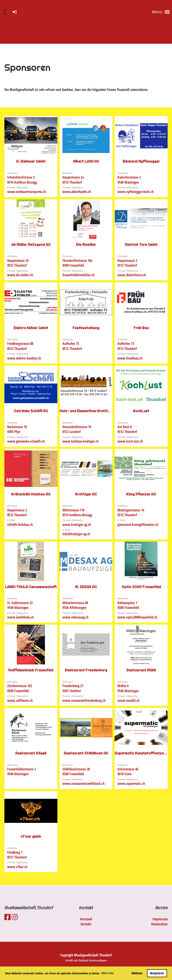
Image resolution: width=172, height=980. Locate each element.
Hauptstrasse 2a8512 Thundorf (73, 180)
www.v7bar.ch (17, 867)
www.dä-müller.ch (20, 275)
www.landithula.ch (20, 617)
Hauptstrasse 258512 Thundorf (18, 263)
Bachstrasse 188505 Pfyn (17, 429)
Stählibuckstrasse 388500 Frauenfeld (76, 771)
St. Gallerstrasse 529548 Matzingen (20, 605)
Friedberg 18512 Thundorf (17, 855)
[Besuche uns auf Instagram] (15, 917)
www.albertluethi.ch (77, 192)
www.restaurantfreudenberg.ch (84, 700)
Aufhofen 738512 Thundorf (72, 346)
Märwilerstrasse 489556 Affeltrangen (75, 605)
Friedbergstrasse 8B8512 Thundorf (20, 346)
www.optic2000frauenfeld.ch (137, 617)
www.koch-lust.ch (130, 441)
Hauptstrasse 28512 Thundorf (127, 263)
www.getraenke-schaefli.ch (26, 441)
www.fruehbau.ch (130, 358)
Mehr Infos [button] (108, 973)
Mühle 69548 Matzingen (128, 688)
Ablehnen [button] (137, 973)
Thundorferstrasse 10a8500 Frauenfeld (77, 263)
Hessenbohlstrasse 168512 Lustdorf (77, 429)
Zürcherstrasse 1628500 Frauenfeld (20, 688)
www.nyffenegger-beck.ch (136, 192)
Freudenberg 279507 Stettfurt (73, 688)
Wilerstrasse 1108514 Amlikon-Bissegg (77, 513)
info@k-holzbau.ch (20, 525)
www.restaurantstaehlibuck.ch (83, 784)
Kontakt (86, 924)
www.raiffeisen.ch (20, 700)
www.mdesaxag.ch (75, 617)
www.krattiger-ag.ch (77, 525)
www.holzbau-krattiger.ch (81, 441)
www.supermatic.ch (131, 784)
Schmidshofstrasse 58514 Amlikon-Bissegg (22, 180)
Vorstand (86, 919)
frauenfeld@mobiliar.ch (78, 275)
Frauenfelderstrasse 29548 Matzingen (22, 771)
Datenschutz (159, 924)
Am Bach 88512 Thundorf (127, 429)
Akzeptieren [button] (157, 973)
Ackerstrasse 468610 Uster (128, 771)
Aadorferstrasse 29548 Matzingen (129, 180)
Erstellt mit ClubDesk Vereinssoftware (86, 960)
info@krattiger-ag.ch (76, 534)
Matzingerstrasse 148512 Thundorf (131, 513)
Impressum (160, 919)
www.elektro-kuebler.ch (24, 358)
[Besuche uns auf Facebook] (7, 917)
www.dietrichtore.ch (132, 275)
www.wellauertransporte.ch (27, 192)
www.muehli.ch (129, 700)
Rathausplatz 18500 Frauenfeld (128, 605)
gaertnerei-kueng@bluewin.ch (138, 525)
